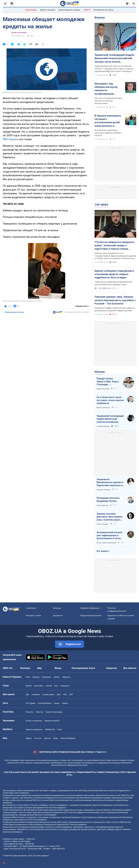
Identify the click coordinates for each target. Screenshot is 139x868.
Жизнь (58, 668)
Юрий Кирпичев (103, 389)
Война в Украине (48, 10)
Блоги (92, 668)
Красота (47, 738)
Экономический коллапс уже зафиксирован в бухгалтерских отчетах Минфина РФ (110, 536)
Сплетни (38, 738)
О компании (31, 608)
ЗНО (65, 694)
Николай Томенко (104, 490)
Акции (57, 703)
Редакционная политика (14, 312)
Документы (58, 616)
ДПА (59, 694)
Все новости (130, 668)
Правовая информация (90, 608)
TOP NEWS (101, 205)
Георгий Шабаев (103, 426)
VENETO (87, 10)
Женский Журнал (68, 738)
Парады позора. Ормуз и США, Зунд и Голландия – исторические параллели (108, 382)
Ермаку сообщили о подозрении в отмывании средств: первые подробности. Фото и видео (114, 274)
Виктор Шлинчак (103, 408)
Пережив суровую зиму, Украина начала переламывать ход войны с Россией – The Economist (115, 300)
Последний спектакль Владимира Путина (108, 499)
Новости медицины (34, 729)
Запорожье (47, 677)
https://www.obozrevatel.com (95, 790)
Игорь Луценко (103, 524)
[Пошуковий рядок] (134, 3)
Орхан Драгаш (102, 505)
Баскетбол (39, 686)
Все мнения (102, 551)
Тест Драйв (31, 703)
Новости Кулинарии (54, 712)
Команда (57, 608)
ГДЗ (27, 694)
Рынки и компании (34, 721)
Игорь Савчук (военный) (106, 543)
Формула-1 (65, 686)
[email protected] (35, 849)
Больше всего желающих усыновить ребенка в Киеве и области (108, 133)
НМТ (71, 694)
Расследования (80, 668)
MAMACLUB (50, 729)
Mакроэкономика (52, 721)
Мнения (100, 372)
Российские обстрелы (104, 10)
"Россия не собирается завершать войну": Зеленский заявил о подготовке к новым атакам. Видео (114, 246)
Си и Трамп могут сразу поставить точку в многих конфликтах (110, 400)
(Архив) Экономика (19, 33)
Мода (56, 738)
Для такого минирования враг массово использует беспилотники (108, 101)
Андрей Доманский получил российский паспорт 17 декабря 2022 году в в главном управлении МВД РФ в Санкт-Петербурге (114, 69)
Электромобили (45, 703)
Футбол (29, 686)
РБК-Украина (11, 139)
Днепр (57, 677)
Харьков (36, 677)
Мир (39, 668)
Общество (112, 668)
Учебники (36, 694)
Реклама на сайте (33, 616)
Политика (25, 668)
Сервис (65, 703)
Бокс (56, 686)
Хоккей (49, 686)
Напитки (39, 712)
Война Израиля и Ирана (69, 10)
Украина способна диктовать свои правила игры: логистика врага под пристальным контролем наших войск (110, 517)
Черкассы (66, 677)
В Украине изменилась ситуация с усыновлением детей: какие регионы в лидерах (108, 121)
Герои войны (31, 10)
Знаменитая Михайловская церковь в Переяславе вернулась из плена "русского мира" (110, 482)
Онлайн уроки (48, 694)
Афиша (29, 738)
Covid (59, 729)
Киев (28, 677)
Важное (100, 17)
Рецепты (29, 712)
